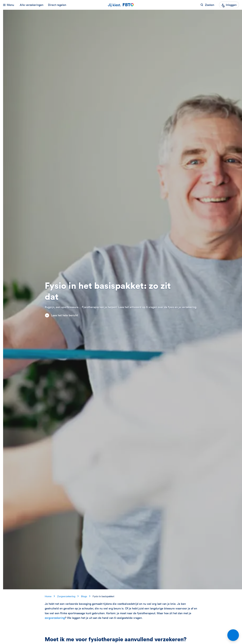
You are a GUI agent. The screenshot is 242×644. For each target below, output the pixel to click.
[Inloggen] (229, 5)
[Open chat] (233, 635)
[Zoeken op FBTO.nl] (207, 5)
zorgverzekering (55, 618)
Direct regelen (57, 5)
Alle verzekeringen (32, 5)
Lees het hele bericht (61, 315)
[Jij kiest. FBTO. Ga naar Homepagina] (121, 5)
